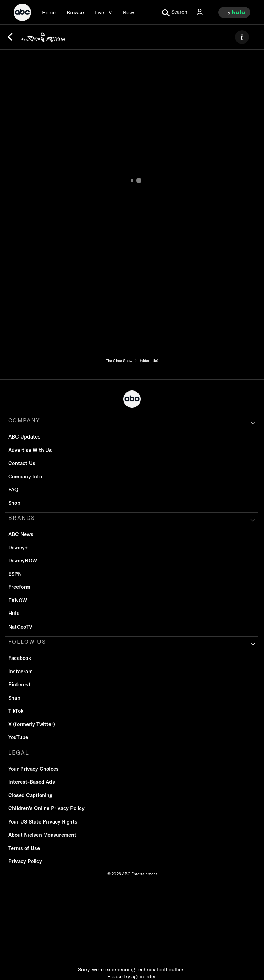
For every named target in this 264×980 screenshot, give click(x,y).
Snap (14, 698)
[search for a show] (175, 12)
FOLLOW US (27, 642)
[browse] (75, 12)
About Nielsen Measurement (42, 835)
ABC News (21, 534)
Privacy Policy (25, 861)
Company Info (25, 476)
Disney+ (18, 547)
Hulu (14, 613)
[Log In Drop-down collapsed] (200, 12)
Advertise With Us (30, 450)
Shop (14, 503)
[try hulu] (234, 12)
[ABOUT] (242, 37)
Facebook (20, 658)
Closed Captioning (30, 795)
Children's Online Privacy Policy (46, 808)
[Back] (10, 37)
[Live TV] (103, 12)
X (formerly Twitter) (32, 724)
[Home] (49, 12)
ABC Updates (24, 437)
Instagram (20, 671)
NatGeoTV (20, 627)
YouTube (18, 737)
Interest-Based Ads (32, 782)
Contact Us (22, 463)
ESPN (15, 574)
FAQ (13, 489)
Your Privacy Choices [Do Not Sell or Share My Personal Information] (34, 769)
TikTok (16, 711)
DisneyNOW (23, 561)
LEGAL (19, 752)
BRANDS (22, 518)
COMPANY (24, 420)
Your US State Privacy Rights (43, 822)
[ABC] (22, 13)
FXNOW (18, 600)
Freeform (19, 587)
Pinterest (19, 684)
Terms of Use (24, 848)
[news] (129, 12)
